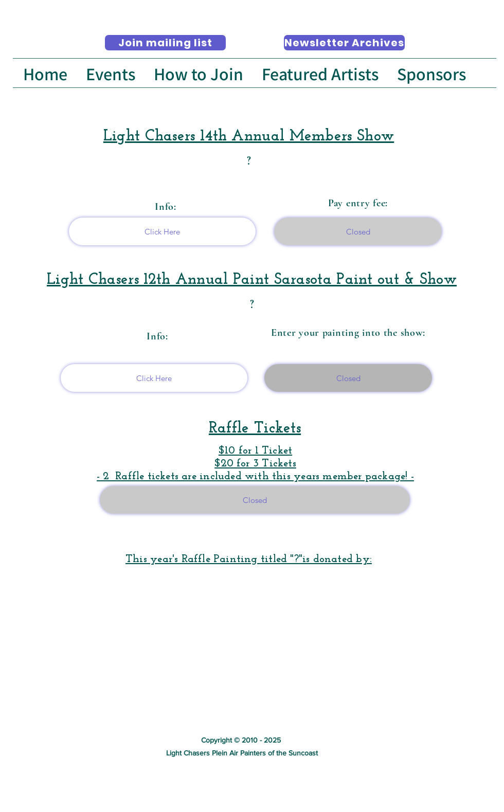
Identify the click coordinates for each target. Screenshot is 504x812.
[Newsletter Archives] (344, 43)
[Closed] (358, 231)
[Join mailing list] (165, 43)
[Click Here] (162, 231)
